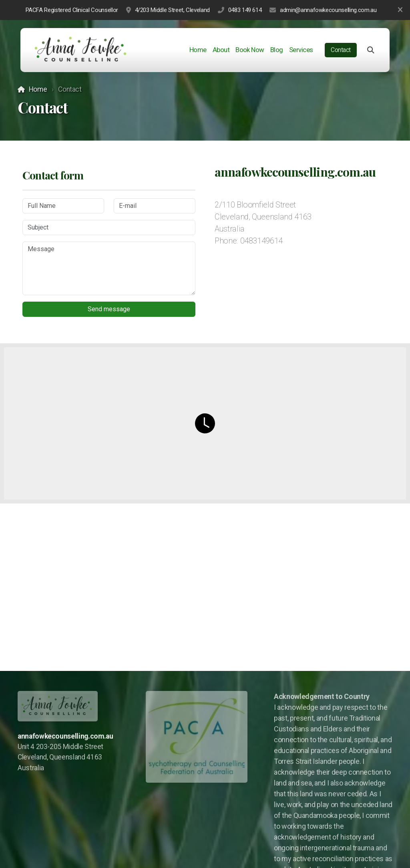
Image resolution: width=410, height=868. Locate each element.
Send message (109, 309)
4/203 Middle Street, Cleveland (172, 10)
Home (38, 89)
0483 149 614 (245, 10)
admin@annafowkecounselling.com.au (328, 10)
